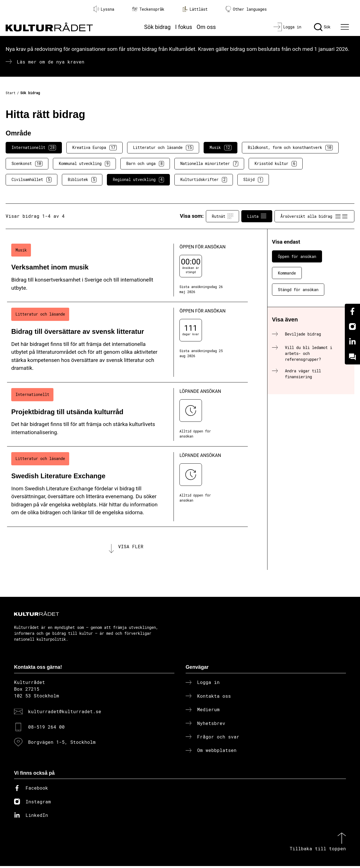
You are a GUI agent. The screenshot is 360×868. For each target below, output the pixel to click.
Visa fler (131, 547)
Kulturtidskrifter (204, 180)
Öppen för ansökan (297, 256)
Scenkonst (27, 164)
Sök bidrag (157, 27)
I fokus (184, 27)
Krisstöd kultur (276, 164)
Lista (257, 216)
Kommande (287, 273)
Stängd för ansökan (298, 290)
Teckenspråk (148, 9)
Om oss (206, 27)
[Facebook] (352, 311)
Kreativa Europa (94, 148)
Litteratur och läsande (163, 148)
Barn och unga (145, 164)
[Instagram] (352, 327)
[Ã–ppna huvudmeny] (346, 27)
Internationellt (34, 148)
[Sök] (322, 27)
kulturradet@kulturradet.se (65, 713)
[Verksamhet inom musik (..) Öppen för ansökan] (127, 270)
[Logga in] (287, 27)
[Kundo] (352, 357)
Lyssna (104, 9)
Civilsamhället (31, 180)
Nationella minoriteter (209, 164)
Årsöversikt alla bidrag (314, 216)
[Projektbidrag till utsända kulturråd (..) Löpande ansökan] (127, 415)
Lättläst (195, 9)
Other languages (246, 9)
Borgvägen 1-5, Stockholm (62, 744)
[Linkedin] (352, 342)
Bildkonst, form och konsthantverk (290, 148)
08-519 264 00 (46, 728)
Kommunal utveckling (84, 164)
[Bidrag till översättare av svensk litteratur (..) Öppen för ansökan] (127, 342)
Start (11, 93)
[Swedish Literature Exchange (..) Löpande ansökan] (127, 487)
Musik (220, 148)
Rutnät (222, 216)
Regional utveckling (138, 180)
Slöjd (253, 180)
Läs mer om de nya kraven (51, 62)
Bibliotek (82, 180)
